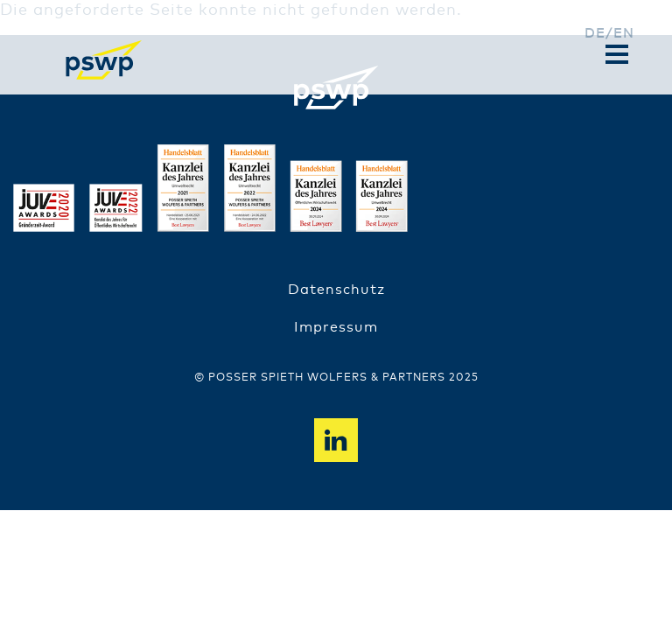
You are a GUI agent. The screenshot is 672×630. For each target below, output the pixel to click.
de (595, 34)
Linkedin (336, 440)
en (624, 34)
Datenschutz (336, 290)
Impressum (336, 327)
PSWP (104, 59)
